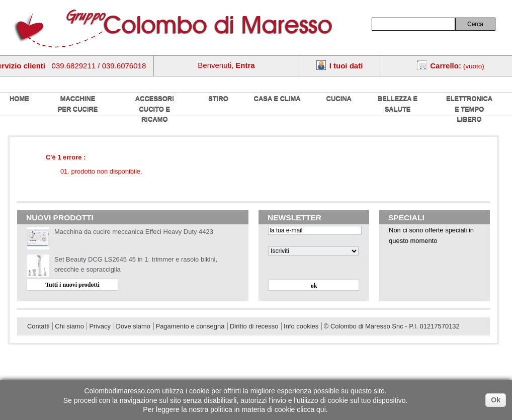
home (19, 98)
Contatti (38, 326)
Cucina (339, 98)
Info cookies (301, 326)
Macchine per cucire (78, 104)
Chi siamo (69, 326)
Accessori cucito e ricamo (155, 109)
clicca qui (311, 409)
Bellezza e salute (398, 104)
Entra (245, 65)
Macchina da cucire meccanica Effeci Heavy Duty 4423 (134, 232)
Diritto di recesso (254, 326)
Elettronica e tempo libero (469, 109)
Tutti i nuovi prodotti (72, 285)
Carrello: (446, 66)
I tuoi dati (346, 66)
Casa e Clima (277, 98)
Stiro (218, 98)
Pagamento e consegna (190, 326)
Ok (496, 400)
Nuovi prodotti (60, 218)
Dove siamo (133, 326)
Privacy (100, 326)
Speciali (406, 218)
